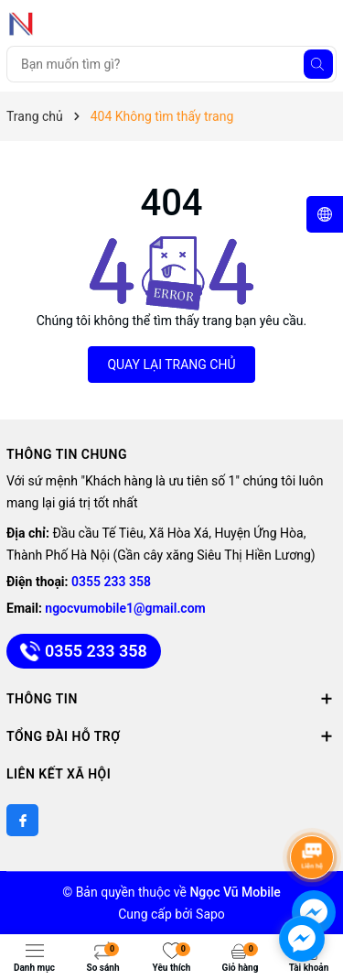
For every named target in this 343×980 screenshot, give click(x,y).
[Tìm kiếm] (318, 64)
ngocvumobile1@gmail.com (125, 608)
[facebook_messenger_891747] (302, 939)
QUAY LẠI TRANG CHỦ (171, 365)
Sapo (210, 914)
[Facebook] (22, 820)
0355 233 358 (111, 582)
